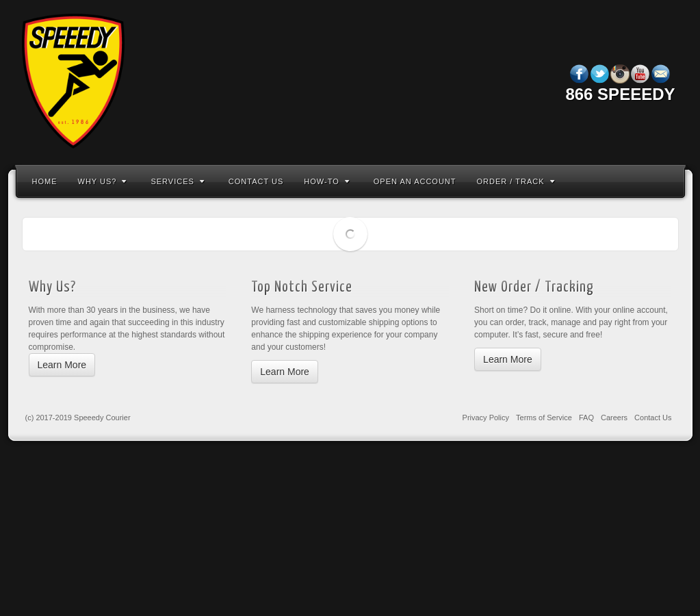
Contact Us (256, 181)
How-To (326, 181)
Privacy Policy (486, 418)
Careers (614, 418)
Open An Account (415, 181)
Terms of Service (544, 418)
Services (177, 181)
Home (45, 181)
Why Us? (103, 181)
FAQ (586, 418)
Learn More (62, 365)
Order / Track (516, 181)
